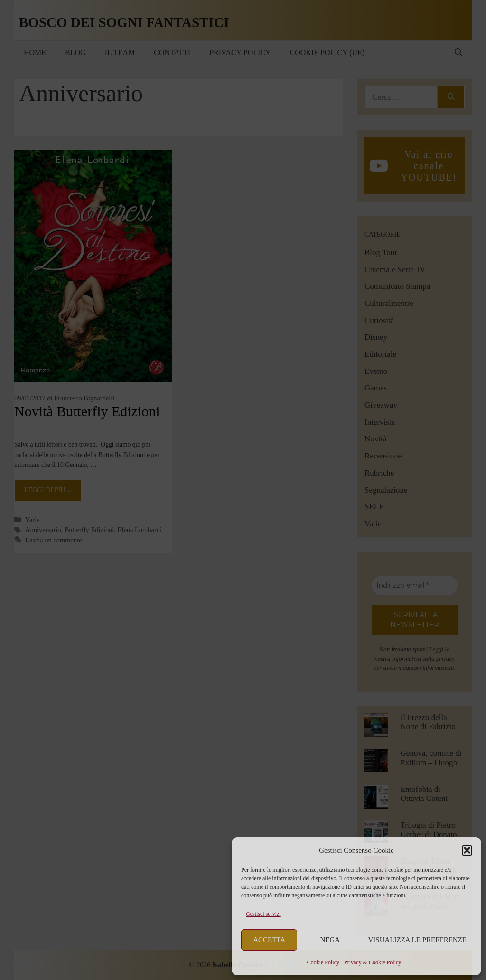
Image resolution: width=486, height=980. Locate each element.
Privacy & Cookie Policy (373, 962)
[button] (467, 850)
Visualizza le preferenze (418, 940)
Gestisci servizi (263, 914)
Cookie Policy (323, 962)
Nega (330, 940)
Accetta (269, 940)
